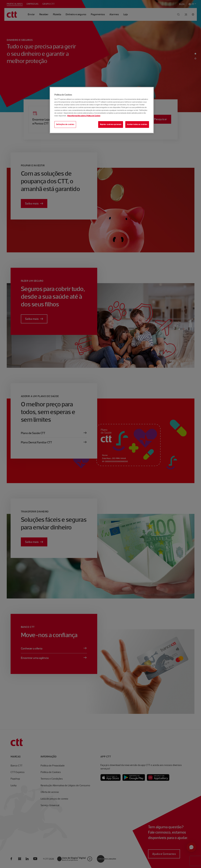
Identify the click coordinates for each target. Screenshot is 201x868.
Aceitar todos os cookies (137, 124)
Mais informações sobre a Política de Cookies (84, 116)
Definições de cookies (65, 124)
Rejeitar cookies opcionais (111, 124)
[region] (102, 110)
